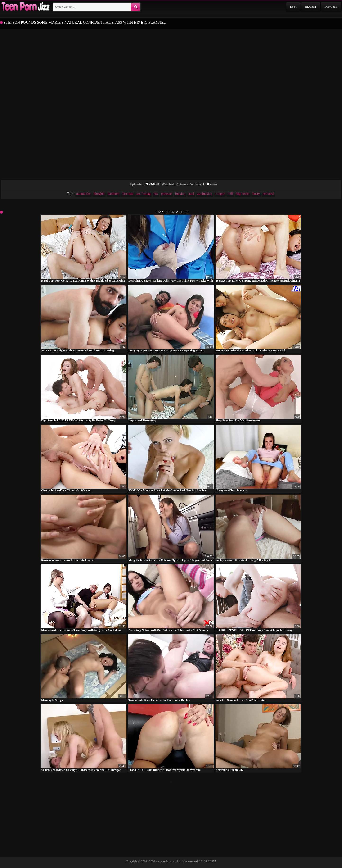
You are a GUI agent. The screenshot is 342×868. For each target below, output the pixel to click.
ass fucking (205, 194)
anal (191, 194)
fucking (180, 194)
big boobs (243, 194)
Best (293, 7)
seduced (268, 194)
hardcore (114, 194)
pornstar (166, 194)
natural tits (83, 194)
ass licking (144, 194)
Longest (331, 7)
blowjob (99, 194)
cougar (220, 194)
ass (156, 194)
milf (230, 194)
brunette (128, 194)
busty (256, 194)
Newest (311, 7)
